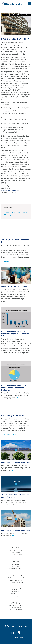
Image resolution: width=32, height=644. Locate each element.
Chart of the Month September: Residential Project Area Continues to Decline (15, 334)
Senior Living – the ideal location (14, 287)
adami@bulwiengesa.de (10, 191)
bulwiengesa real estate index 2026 (16, 462)
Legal (11, 638)
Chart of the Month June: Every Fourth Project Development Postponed (14, 388)
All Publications (10, 434)
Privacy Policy (19, 638)
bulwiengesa (15, 4)
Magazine (8, 261)
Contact (10, 626)
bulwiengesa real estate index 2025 (16, 530)
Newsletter (23, 626)
